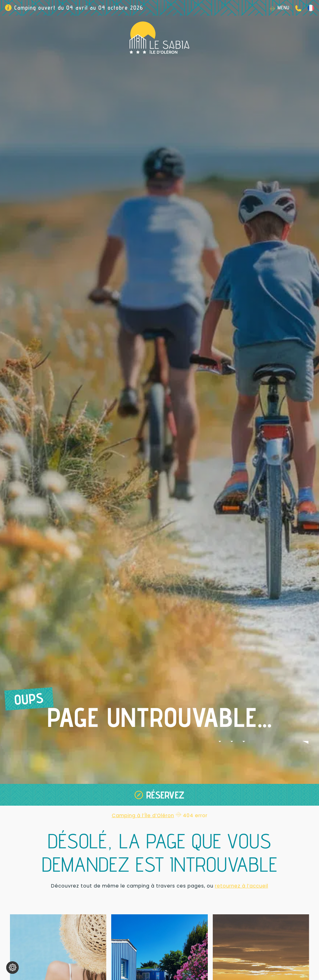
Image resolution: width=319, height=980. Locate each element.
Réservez (165, 795)
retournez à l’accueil (242, 886)
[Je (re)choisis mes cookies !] (12, 968)
